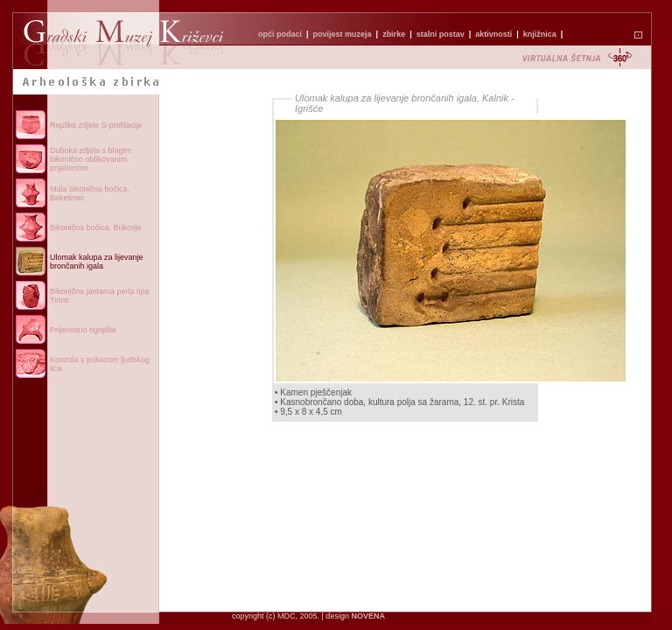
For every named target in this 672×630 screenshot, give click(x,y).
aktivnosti (493, 34)
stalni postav (441, 34)
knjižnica (540, 34)
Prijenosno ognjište (83, 330)
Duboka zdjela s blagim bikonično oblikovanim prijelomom (91, 159)
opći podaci (280, 34)
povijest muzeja (343, 34)
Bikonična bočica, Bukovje (96, 227)
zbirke (394, 34)
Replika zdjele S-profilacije (96, 125)
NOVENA (368, 616)
